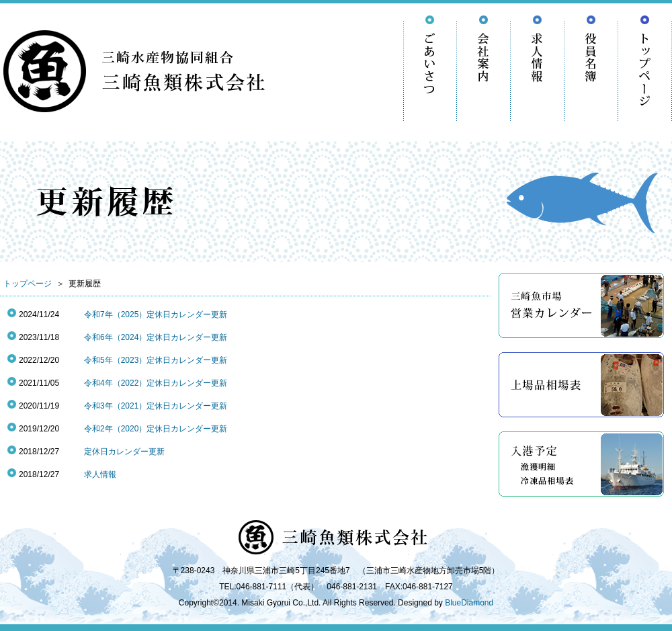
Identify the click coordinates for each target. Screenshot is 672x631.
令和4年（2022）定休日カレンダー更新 (156, 383)
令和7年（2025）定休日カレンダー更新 (156, 314)
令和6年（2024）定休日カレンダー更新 (156, 337)
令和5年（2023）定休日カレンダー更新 (156, 360)
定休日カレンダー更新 (124, 452)
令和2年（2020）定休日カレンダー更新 (156, 429)
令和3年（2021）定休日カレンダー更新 (156, 406)
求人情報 (100, 474)
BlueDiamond (469, 603)
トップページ (28, 284)
